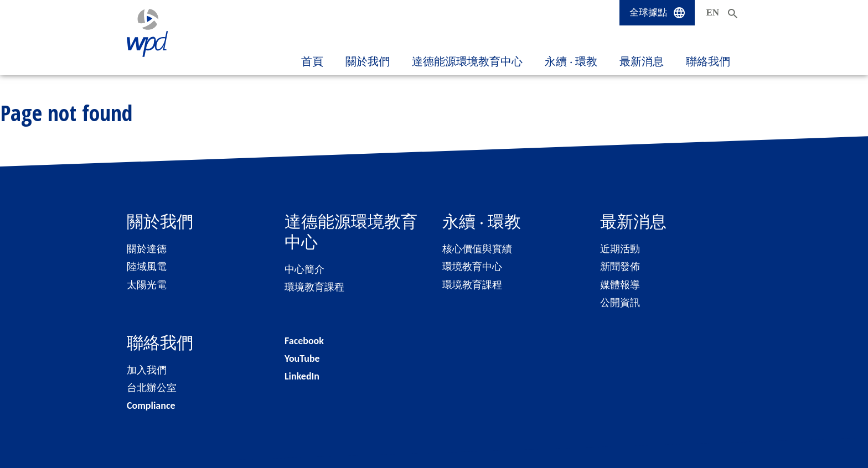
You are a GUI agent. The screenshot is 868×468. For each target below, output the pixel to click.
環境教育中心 (472, 267)
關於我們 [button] (368, 61)
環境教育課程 (314, 287)
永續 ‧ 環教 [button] (571, 61)
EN (712, 12)
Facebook (304, 341)
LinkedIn (302, 376)
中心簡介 (304, 269)
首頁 (312, 61)
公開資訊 (620, 303)
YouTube (302, 358)
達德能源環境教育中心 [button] (467, 61)
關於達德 (147, 249)
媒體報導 (620, 285)
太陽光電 (147, 285)
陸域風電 (147, 267)
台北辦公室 (152, 388)
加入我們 (147, 370)
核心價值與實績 (477, 249)
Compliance (151, 405)
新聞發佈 (620, 267)
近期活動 (620, 249)
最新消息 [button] (642, 61)
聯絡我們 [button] (708, 61)
